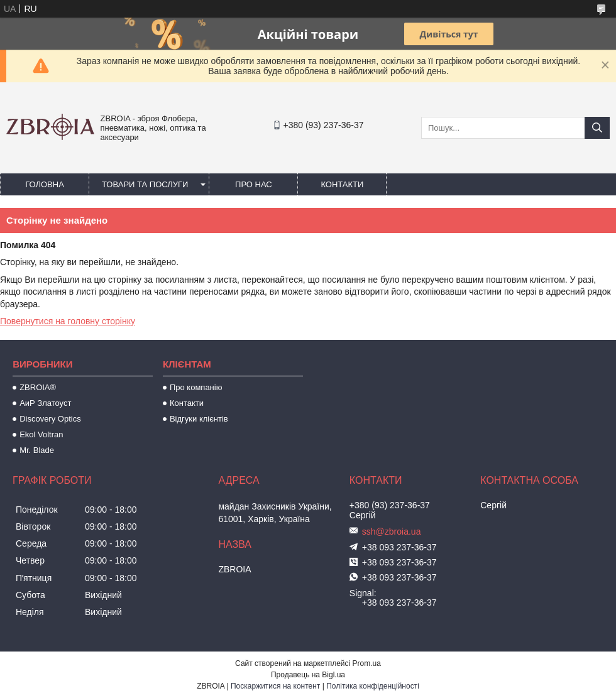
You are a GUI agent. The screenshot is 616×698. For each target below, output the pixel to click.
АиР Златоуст (45, 403)
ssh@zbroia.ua (392, 532)
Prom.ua (367, 663)
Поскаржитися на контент (275, 686)
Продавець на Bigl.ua (308, 675)
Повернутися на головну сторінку (68, 321)
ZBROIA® (38, 387)
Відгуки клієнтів (199, 419)
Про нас (254, 184)
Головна (45, 184)
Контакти (342, 184)
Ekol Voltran (41, 434)
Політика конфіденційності (373, 686)
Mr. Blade (37, 450)
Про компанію (196, 387)
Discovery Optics (50, 419)
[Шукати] (597, 128)
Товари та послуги (145, 184)
